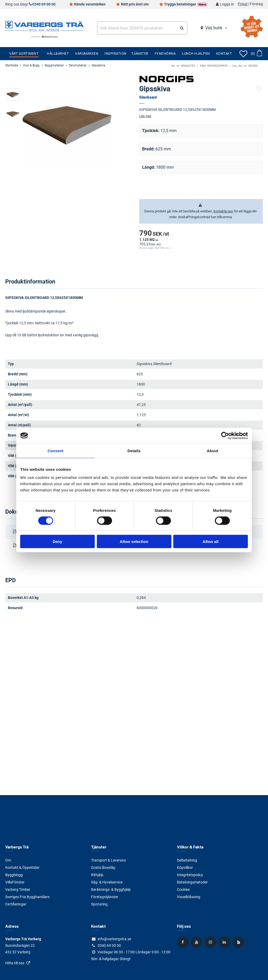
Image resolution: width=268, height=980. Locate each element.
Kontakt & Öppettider (22, 868)
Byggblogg (14, 875)
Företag (256, 4)
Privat (243, 4)
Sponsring (99, 904)
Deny (57, 542)
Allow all (211, 542)
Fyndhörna (165, 53)
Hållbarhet (58, 53)
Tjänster (140, 53)
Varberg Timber (18, 890)
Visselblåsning (189, 897)
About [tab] (213, 451)
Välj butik (214, 28)
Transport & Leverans (108, 860)
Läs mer (145, 116)
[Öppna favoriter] (243, 54)
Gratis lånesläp (103, 868)
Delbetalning (187, 860)
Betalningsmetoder (192, 882)
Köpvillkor (185, 868)
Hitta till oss (15, 963)
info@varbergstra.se (114, 939)
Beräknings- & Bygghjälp (111, 890)
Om (8, 860)
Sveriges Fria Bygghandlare (27, 897)
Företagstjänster (105, 897)
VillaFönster (15, 882)
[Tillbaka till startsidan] (44, 26)
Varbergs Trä (17, 847)
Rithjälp (97, 875)
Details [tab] (134, 451)
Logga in (227, 4)
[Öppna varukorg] (256, 54)
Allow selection (134, 542)
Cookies (183, 890)
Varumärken (87, 53)
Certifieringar (16, 904)
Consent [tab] (56, 451)
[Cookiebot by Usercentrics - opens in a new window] (225, 435)
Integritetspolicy (190, 875)
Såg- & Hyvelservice (107, 882)
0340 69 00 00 (44, 4)
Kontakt (224, 53)
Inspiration (115, 53)
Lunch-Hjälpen (196, 53)
